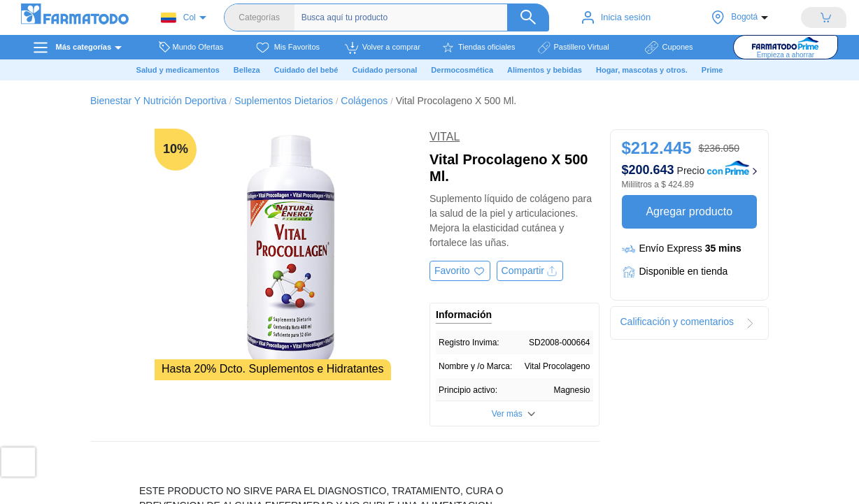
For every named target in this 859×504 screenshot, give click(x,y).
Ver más (507, 414)
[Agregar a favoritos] (460, 271)
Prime (712, 70)
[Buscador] (425, 17)
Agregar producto (689, 211)
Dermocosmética (462, 70)
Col (178, 18)
